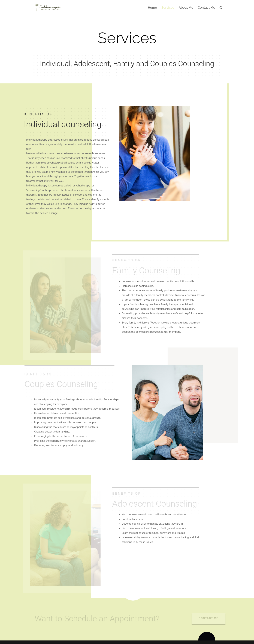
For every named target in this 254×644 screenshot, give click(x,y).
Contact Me (206, 8)
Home (152, 8)
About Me (186, 8)
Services (168, 8)
